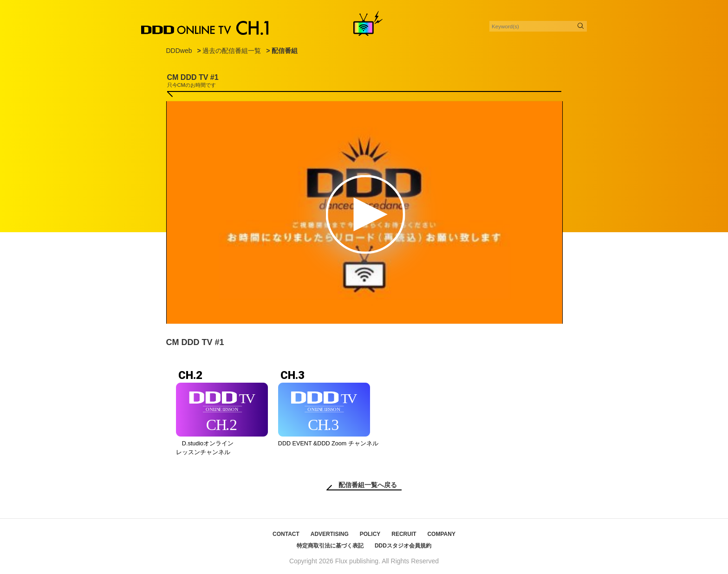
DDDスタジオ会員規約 (403, 546)
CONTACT (286, 534)
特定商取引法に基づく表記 (330, 546)
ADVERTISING (330, 534)
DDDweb (179, 51)
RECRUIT (404, 534)
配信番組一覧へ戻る (368, 485)
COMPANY (441, 534)
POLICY (370, 534)
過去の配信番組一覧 (232, 51)
